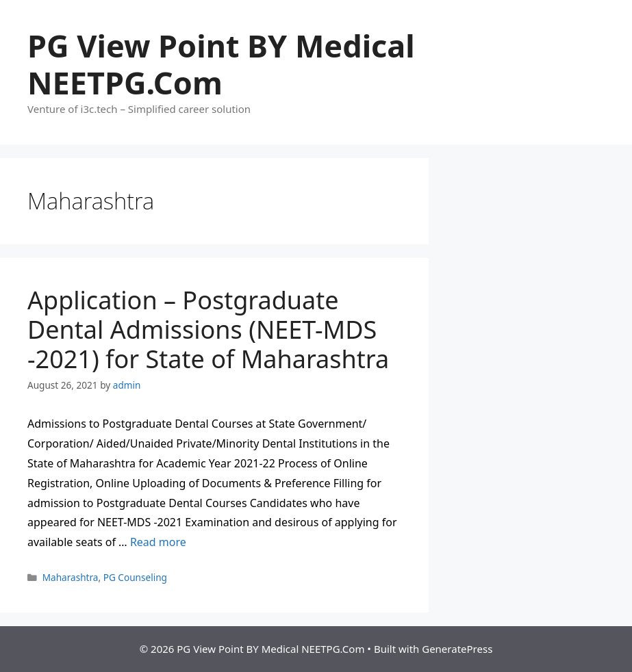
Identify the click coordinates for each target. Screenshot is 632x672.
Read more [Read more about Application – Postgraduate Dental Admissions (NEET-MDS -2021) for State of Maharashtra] (158, 542)
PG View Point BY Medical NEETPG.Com (221, 64)
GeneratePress (457, 649)
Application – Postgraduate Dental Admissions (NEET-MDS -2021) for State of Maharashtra (208, 329)
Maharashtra (71, 577)
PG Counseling (135, 577)
